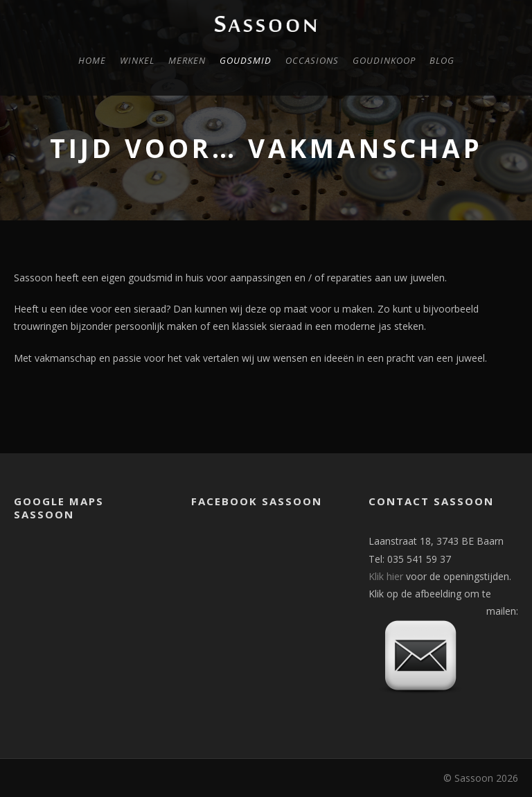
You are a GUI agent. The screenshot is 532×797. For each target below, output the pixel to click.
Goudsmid (246, 60)
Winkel (137, 60)
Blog (442, 60)
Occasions (312, 60)
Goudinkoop (384, 60)
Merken (187, 60)
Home (92, 60)
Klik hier (386, 576)
